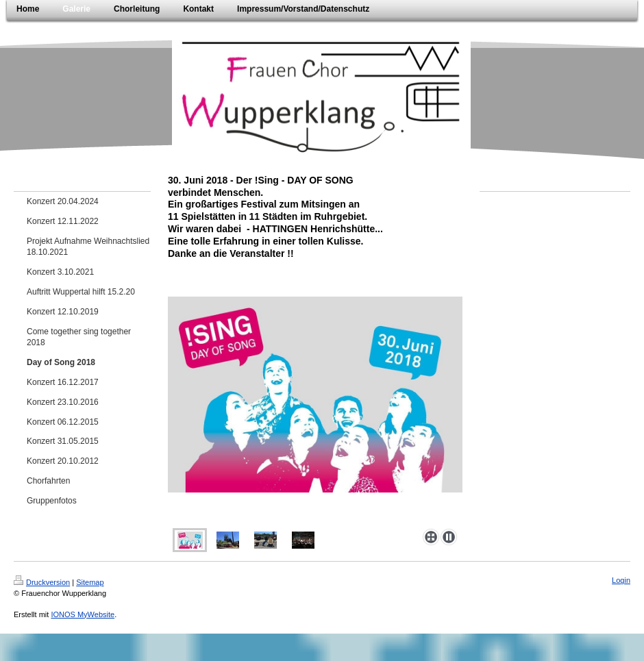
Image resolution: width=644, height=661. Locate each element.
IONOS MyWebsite (83, 614)
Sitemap (90, 582)
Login (621, 580)
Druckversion (42, 582)
